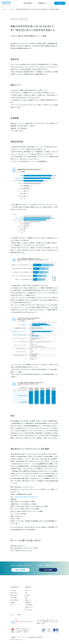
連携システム (28, 600)
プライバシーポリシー (22, 637)
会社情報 (19, 615)
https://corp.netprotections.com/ (26, 497)
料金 (26, 593)
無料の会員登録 (20, 570)
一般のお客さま (15, 587)
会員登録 (13, 602)
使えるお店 (13, 590)
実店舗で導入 (28, 602)
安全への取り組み (15, 600)
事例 (26, 598)
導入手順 (27, 595)
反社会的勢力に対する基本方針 (36, 637)
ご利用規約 (13, 637)
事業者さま (28, 587)
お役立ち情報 (28, 605)
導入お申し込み (29, 610)
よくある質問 (48, 570)
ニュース (12, 615)
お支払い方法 (14, 593)
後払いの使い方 (14, 595)
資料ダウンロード (29, 607)
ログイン (60, 3)
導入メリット (28, 590)
